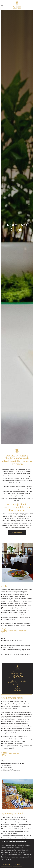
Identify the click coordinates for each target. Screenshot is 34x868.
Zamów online (17, 533)
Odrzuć (17, 864)
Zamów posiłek (31, 5)
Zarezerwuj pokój (28, 5)
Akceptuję (7, 864)
